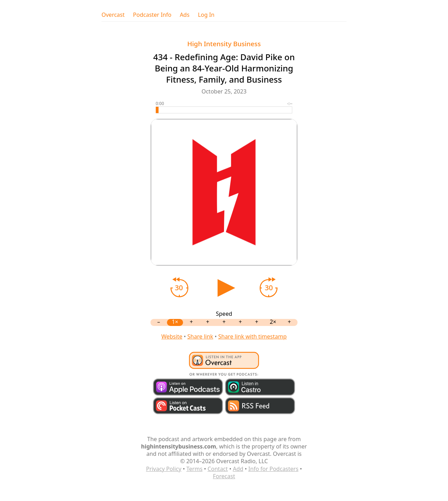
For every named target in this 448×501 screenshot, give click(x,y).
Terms (195, 469)
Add (238, 469)
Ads (185, 15)
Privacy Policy (164, 469)
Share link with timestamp (252, 336)
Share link (200, 336)
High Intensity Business (224, 44)
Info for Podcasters (273, 469)
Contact (218, 469)
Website (172, 336)
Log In (206, 15)
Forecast (224, 476)
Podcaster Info (152, 15)
